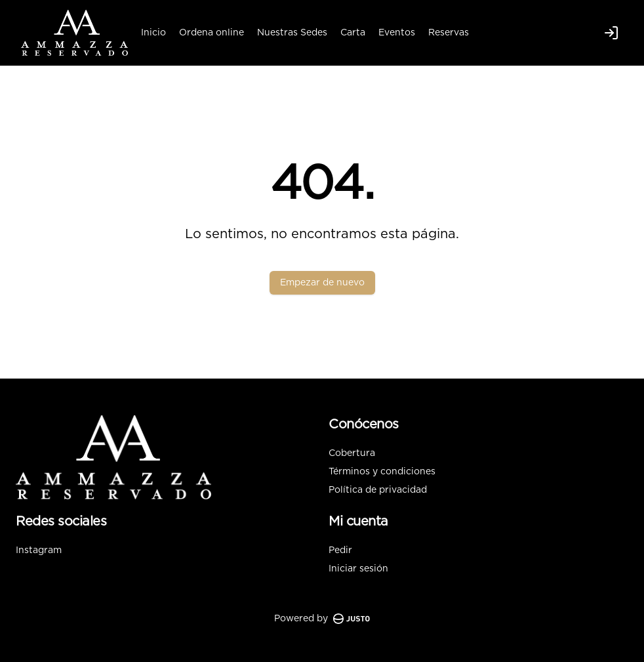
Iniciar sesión (358, 569)
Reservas (449, 33)
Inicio (153, 33)
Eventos (397, 33)
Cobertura (352, 453)
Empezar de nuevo (322, 283)
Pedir (340, 550)
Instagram (39, 550)
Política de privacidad (378, 490)
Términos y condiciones (382, 472)
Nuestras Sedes (292, 33)
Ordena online (211, 33)
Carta (353, 33)
